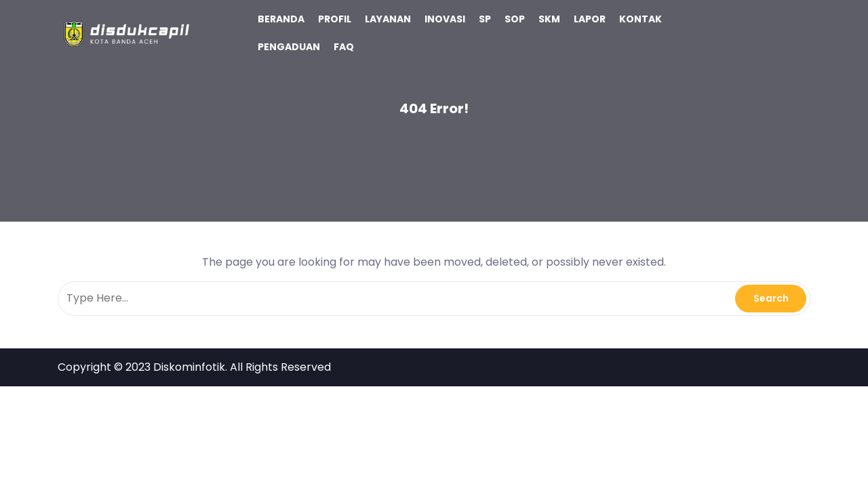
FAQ (344, 47)
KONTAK (640, 19)
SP (485, 19)
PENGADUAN (289, 47)
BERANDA (281, 19)
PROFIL (335, 19)
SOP (515, 19)
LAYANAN (388, 19)
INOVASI (445, 19)
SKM (549, 19)
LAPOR (590, 19)
